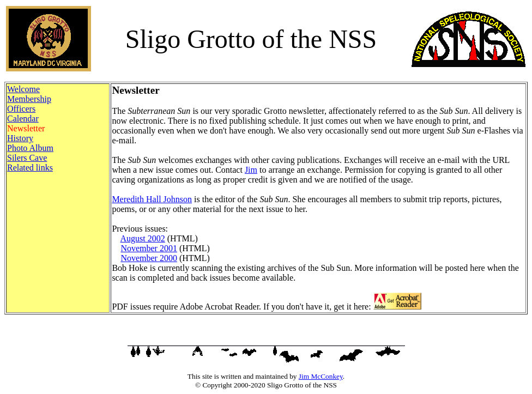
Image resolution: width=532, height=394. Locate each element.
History (20, 138)
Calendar (23, 119)
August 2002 (143, 238)
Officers (21, 109)
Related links (30, 168)
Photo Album (30, 148)
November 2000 (149, 258)
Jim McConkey (321, 376)
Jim (251, 170)
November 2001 (149, 248)
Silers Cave (27, 158)
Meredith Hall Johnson (152, 199)
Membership (29, 99)
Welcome (23, 89)
